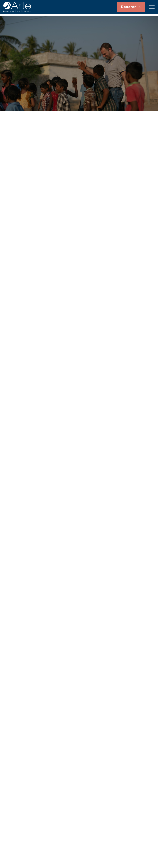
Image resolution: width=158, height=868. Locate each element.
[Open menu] (152, 7)
